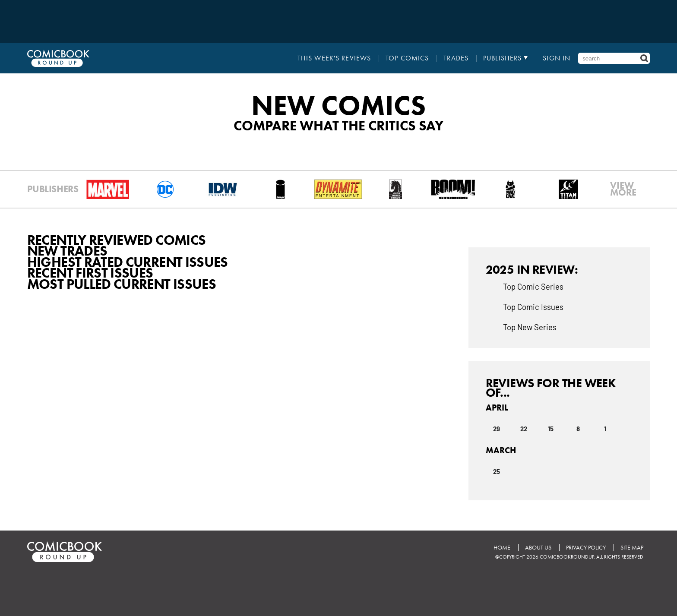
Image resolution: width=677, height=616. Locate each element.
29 (497, 428)
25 (497, 471)
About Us (538, 548)
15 (551, 428)
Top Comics (407, 58)
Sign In (557, 58)
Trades (456, 58)
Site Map (632, 548)
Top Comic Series (533, 286)
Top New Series (530, 327)
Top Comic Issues (533, 306)
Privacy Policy (586, 548)
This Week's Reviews (334, 58)
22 (524, 428)
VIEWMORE (623, 189)
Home (502, 548)
